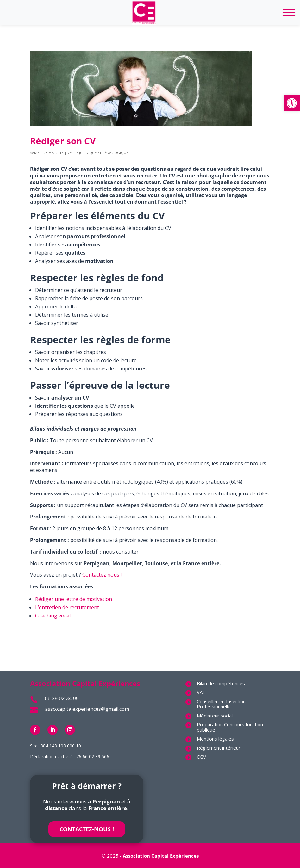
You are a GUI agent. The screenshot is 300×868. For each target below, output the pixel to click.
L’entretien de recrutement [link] (67, 607)
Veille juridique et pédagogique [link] (98, 153)
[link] (292, 103)
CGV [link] (201, 757)
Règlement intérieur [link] (219, 748)
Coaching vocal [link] (53, 616)
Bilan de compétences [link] (221, 683)
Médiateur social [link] (215, 716)
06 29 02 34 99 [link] (62, 699)
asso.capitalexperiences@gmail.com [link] (87, 709)
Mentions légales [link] (215, 739)
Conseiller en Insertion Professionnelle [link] (221, 704)
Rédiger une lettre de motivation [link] (74, 599)
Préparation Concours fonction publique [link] (230, 727)
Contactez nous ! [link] (102, 575)
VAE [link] (201, 692)
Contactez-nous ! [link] (87, 829)
